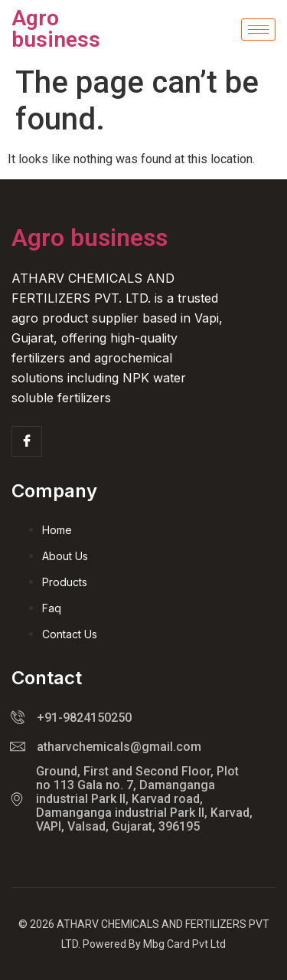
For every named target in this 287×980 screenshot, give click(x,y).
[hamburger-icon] (258, 29)
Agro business (56, 29)
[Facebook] (27, 441)
